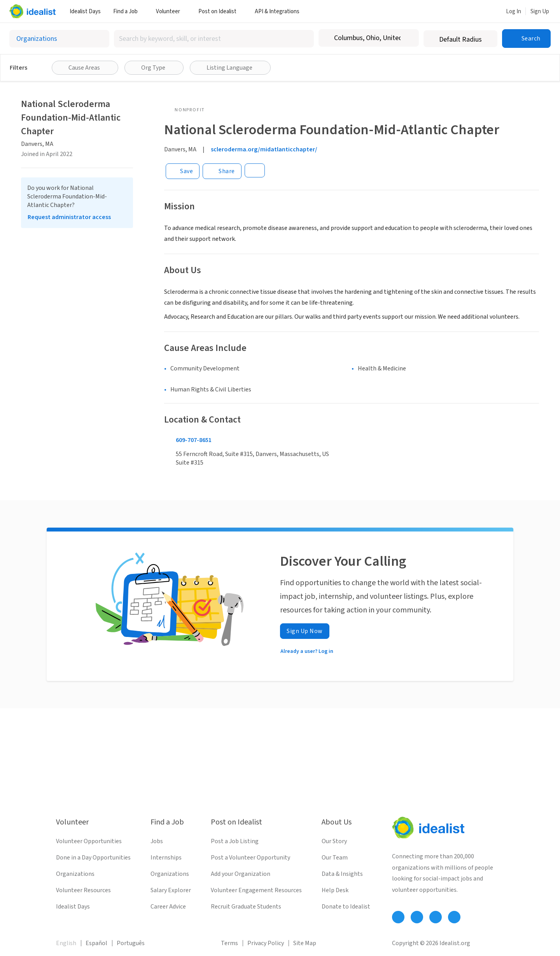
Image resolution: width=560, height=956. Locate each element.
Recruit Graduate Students (246, 907)
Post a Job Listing (235, 841)
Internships (166, 858)
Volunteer (171, 11)
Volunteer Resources (83, 890)
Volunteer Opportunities (89, 841)
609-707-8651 (194, 440)
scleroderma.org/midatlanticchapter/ (264, 149)
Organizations (75, 874)
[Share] (222, 171)
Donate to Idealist (346, 907)
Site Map (305, 943)
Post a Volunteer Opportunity (250, 858)
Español (96, 943)
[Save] (183, 171)
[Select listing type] (59, 39)
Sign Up (540, 11)
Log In (514, 11)
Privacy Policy (266, 943)
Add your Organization (241, 874)
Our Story (334, 841)
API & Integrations (280, 11)
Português (131, 943)
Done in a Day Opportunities (93, 858)
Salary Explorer (171, 890)
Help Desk (335, 890)
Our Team (335, 858)
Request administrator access (69, 217)
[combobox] (214, 39)
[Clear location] (408, 38)
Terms (229, 943)
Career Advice (168, 907)
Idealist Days (85, 11)
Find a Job (128, 11)
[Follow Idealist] (398, 917)
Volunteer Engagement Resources (256, 890)
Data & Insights (342, 874)
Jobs (157, 841)
